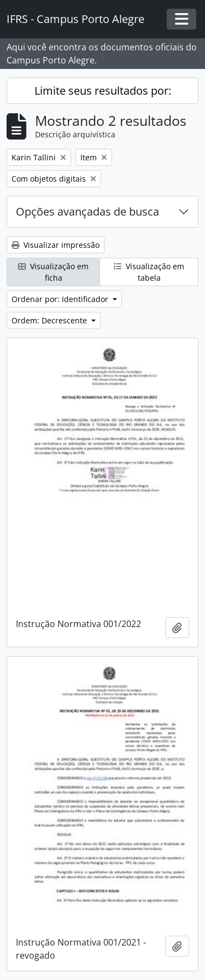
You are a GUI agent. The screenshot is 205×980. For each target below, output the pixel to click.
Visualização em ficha (53, 272)
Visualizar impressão (55, 245)
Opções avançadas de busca (87, 211)
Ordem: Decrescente (50, 320)
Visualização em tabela (149, 272)
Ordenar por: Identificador (61, 299)
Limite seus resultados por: (103, 91)
